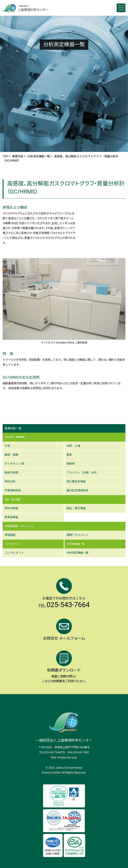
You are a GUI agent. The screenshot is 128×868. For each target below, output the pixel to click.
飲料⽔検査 (11, 508)
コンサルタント (14, 553)
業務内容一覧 (13, 428)
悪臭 (69, 455)
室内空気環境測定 (77, 490)
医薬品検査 (11, 517)
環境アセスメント (77, 535)
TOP (5, 156)
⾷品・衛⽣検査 (76, 508)
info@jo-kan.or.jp (67, 757)
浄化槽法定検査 (76, 481)
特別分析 (10, 481)
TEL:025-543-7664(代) (52, 752)
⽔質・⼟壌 (73, 446)
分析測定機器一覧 (39, 156)
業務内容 (18, 156)
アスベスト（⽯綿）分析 (82, 473)
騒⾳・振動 (11, 455)
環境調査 (10, 535)
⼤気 (7, 446)
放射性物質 (11, 473)
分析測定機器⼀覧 (77, 553)
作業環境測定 (13, 490)
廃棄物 (71, 464)
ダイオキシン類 (14, 464)
